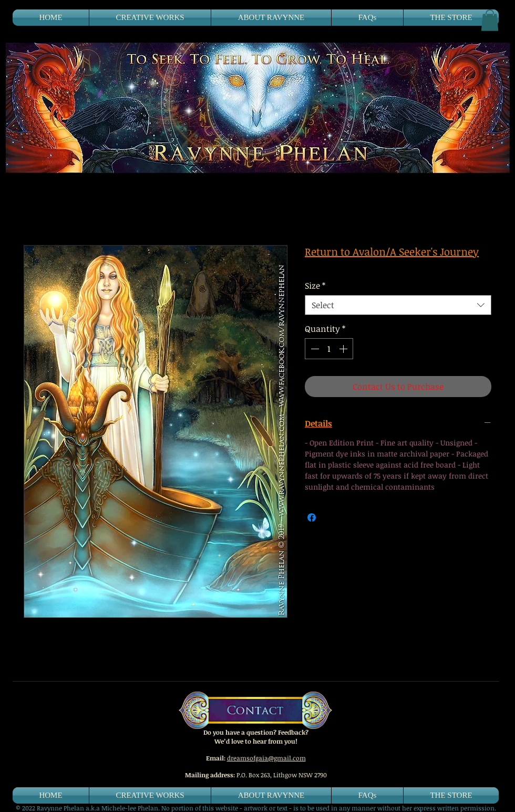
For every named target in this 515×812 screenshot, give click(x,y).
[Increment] (344, 349)
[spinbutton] (329, 349)
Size (315, 286)
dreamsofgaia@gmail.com (266, 758)
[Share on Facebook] (312, 517)
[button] (490, 20)
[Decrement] (314, 349)
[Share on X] (332, 517)
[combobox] (398, 305)
